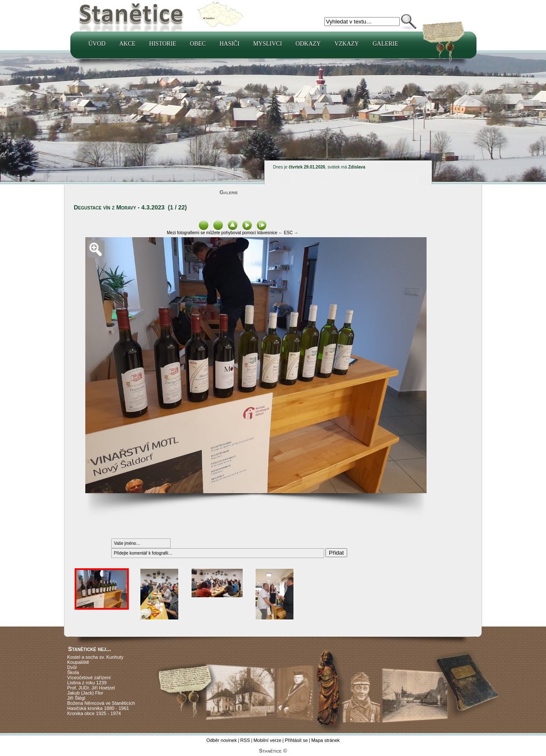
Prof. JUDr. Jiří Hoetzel (91, 688)
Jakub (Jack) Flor (85, 693)
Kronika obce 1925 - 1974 (94, 713)
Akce (127, 44)
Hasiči (229, 44)
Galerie (385, 44)
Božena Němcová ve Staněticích (101, 703)
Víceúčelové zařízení (89, 677)
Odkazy (308, 44)
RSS (245, 740)
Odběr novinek (222, 740)
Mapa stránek (326, 740)
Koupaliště (78, 662)
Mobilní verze (267, 740)
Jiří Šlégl (76, 698)
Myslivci (267, 44)
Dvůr (72, 667)
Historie (163, 44)
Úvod (97, 44)
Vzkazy (347, 44)
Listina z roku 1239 (87, 683)
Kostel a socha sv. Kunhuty (96, 657)
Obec (198, 44)
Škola (73, 672)
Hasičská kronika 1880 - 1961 (98, 708)
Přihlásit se (296, 740)
